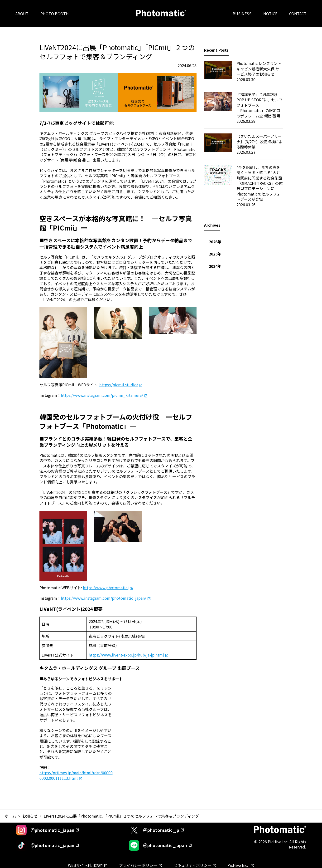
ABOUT (22, 14)
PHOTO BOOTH (55, 14)
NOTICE (270, 14)
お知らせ (30, 816)
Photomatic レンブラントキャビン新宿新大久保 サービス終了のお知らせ (259, 69)
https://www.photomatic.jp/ (108, 588)
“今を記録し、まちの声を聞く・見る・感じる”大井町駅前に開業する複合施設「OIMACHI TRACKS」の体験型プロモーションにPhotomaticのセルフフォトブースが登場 (260, 183)
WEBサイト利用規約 (85, 865)
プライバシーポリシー (138, 865)
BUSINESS (242, 14)
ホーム (10, 816)
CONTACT (298, 14)
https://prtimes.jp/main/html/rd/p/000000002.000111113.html (76, 775)
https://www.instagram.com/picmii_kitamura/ (102, 395)
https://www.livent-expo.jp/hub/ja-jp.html (126, 655)
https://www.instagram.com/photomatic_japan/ (103, 598)
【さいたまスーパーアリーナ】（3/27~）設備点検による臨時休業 (260, 141)
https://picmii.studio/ (119, 385)
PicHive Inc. (238, 865)
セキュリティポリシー (192, 865)
